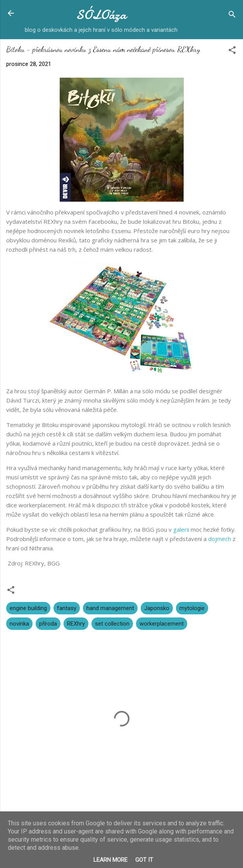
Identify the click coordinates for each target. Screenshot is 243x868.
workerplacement (162, 624)
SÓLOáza (101, 15)
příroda (48, 624)
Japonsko (157, 608)
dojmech (220, 539)
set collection (112, 624)
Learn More (110, 860)
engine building (28, 608)
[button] (232, 51)
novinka (19, 624)
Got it (144, 860)
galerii (181, 529)
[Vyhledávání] (232, 16)
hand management (110, 608)
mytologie (192, 608)
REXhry (76, 624)
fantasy (67, 608)
